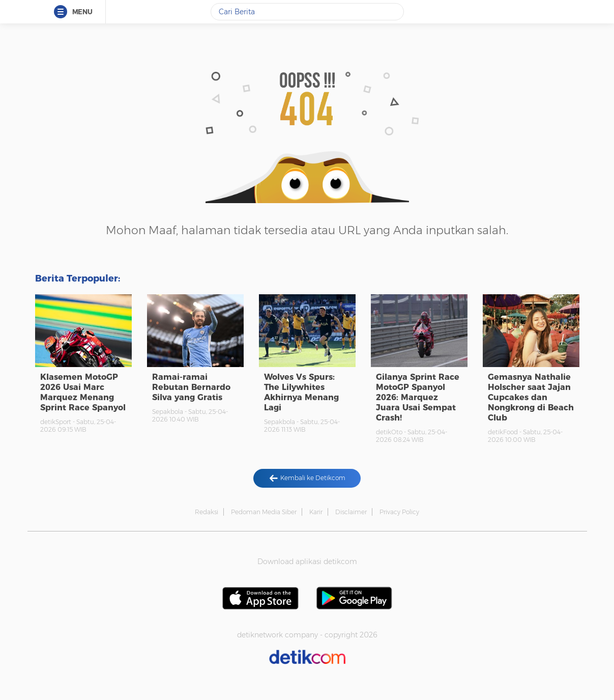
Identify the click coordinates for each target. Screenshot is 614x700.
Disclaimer (351, 512)
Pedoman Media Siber (264, 512)
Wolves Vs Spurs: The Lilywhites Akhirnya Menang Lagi (301, 392)
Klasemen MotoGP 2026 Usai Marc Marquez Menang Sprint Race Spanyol (83, 392)
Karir (316, 512)
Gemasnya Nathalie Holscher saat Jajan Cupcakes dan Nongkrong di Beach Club (531, 397)
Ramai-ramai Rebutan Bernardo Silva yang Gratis (191, 387)
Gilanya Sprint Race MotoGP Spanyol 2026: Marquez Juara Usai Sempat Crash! (418, 397)
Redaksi (207, 512)
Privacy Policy (399, 512)
